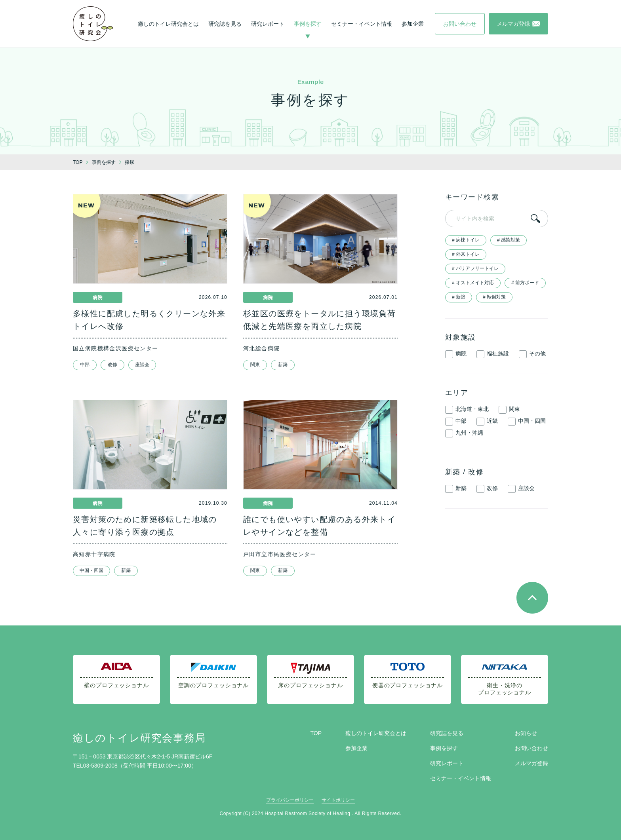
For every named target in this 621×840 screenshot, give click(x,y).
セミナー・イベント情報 (362, 24)
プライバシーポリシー (290, 800)
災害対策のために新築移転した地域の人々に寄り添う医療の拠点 (145, 526)
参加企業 (413, 24)
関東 (255, 365)
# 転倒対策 (494, 297)
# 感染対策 (509, 240)
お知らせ (526, 733)
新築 (283, 365)
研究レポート (268, 24)
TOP (316, 733)
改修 (112, 365)
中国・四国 (91, 570)
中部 (85, 365)
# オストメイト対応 (473, 283)
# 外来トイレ (466, 254)
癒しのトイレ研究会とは (168, 24)
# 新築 (459, 297)
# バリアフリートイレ (475, 268)
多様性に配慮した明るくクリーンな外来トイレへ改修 (149, 320)
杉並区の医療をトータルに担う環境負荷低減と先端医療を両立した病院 (319, 320)
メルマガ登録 (531, 763)
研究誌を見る (225, 24)
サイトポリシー (338, 800)
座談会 (142, 365)
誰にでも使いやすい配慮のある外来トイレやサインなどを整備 (319, 526)
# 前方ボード (525, 283)
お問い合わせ (531, 748)
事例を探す (308, 24)
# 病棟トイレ (466, 240)
